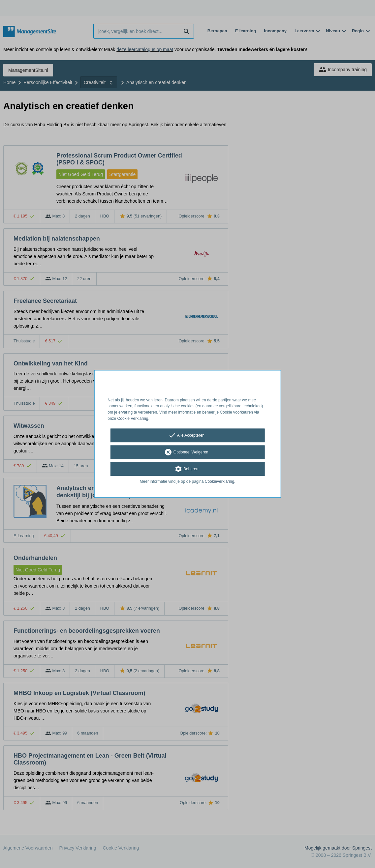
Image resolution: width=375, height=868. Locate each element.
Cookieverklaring (219, 481)
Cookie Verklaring (133, 419)
